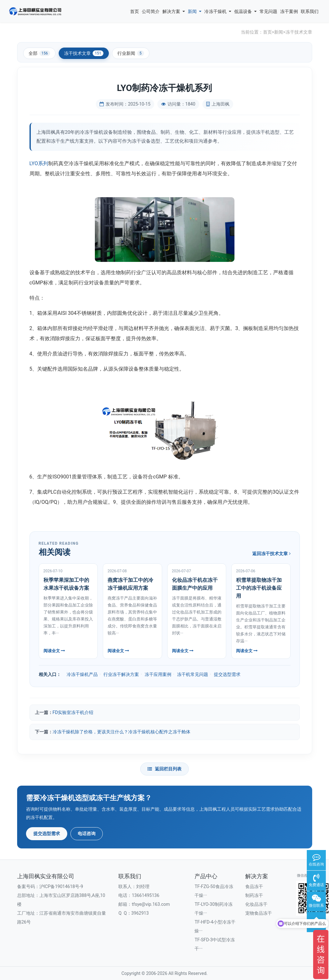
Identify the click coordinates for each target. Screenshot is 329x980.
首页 (135, 11)
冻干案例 (289, 11)
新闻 (195, 11)
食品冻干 (254, 886)
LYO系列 (39, 163)
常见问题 (268, 11)
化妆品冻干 (256, 904)
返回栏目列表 (164, 769)
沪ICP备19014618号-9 (61, 886)
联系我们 (310, 11)
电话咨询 (87, 834)
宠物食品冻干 (259, 913)
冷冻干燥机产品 (82, 674)
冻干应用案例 (158, 674)
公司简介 (151, 11)
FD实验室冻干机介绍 (73, 712)
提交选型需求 (227, 674)
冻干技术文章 (299, 32)
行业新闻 (131, 53)
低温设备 (245, 11)
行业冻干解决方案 (121, 674)
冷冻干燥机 (218, 11)
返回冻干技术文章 (271, 554)
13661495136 (145, 895)
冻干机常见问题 (193, 674)
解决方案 (174, 11)
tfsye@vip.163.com (151, 904)
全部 (39, 53)
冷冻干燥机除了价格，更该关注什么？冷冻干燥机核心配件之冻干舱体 (122, 732)
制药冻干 (254, 895)
